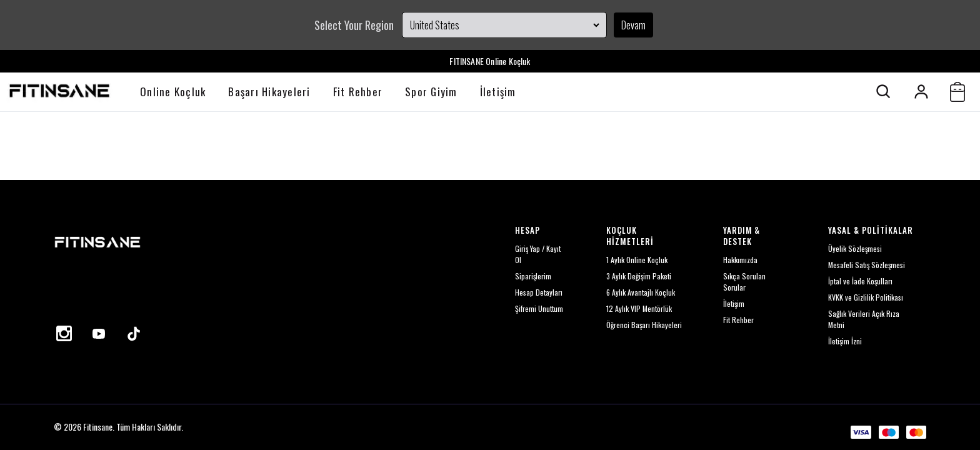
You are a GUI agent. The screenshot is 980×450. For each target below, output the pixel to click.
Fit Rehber (358, 92)
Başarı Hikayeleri (269, 92)
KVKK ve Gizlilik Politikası (866, 297)
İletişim (498, 92)
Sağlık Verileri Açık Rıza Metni (864, 319)
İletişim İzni (845, 341)
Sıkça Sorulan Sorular (744, 282)
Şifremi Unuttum (539, 308)
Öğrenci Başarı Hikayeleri (644, 325)
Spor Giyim (431, 92)
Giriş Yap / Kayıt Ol (538, 254)
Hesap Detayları (539, 292)
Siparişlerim (533, 276)
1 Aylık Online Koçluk (637, 260)
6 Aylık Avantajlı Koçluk (641, 292)
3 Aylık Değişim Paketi (639, 276)
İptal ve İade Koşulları (860, 281)
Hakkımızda (740, 260)
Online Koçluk (173, 92)
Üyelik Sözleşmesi (855, 248)
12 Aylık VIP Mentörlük (639, 308)
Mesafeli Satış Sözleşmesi (867, 265)
